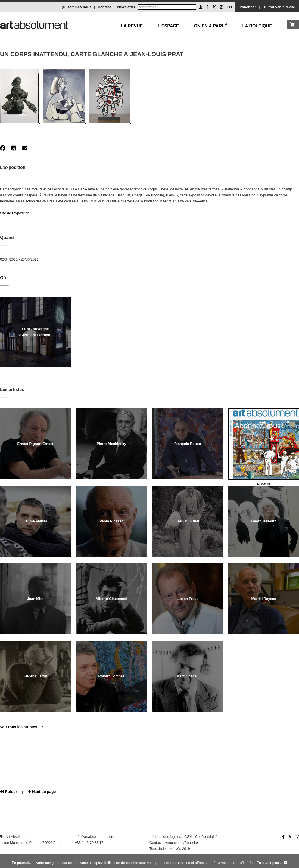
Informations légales (165, 837)
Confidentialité (206, 837)
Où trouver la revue (279, 7)
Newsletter (126, 7)
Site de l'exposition (15, 213)
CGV (188, 837)
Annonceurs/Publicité (181, 843)
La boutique (257, 26)
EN (229, 7)
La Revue (132, 26)
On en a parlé (211, 26)
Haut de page (42, 792)
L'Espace (168, 26)
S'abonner (247, 7)
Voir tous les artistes (21, 727)
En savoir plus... (269, 863)
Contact (104, 7)
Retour (9, 792)
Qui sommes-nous (76, 7)
